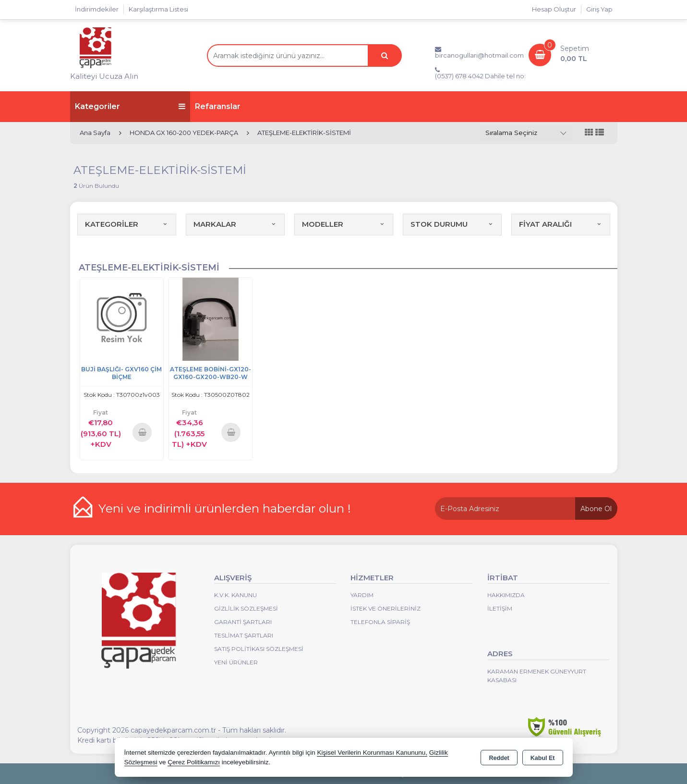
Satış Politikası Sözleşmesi (259, 649)
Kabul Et (543, 758)
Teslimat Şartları (244, 635)
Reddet (499, 758)
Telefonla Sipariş (380, 622)
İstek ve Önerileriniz (386, 608)
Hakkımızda (506, 595)
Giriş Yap (599, 9)
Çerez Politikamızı (194, 762)
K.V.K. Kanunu (235, 595)
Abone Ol (596, 509)
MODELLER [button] (344, 224)
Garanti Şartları (243, 622)
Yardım (362, 595)
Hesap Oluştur (554, 9)
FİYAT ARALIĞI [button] (561, 224)
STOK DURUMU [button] (452, 224)
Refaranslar (218, 106)
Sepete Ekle (142, 432)
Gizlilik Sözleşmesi (246, 608)
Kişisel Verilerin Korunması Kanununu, (372, 753)
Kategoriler (130, 106)
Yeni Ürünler (236, 662)
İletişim (500, 608)
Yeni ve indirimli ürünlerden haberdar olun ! (225, 508)
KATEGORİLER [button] (127, 224)
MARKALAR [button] (235, 224)
